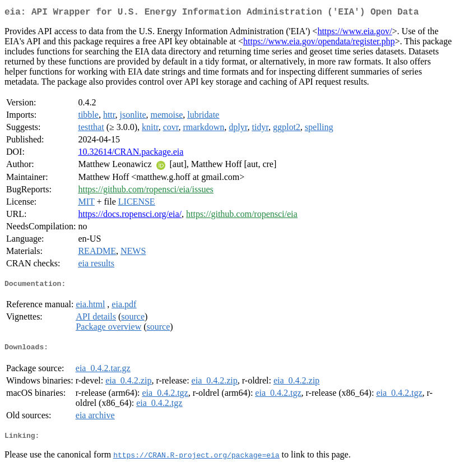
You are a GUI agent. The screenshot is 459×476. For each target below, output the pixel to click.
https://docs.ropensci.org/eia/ (130, 216)
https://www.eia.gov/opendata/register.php (319, 43)
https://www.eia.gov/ (354, 33)
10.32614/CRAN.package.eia (131, 154)
